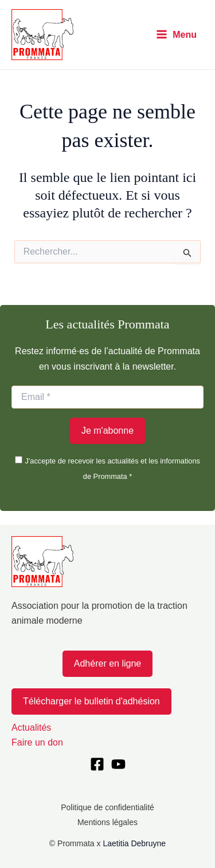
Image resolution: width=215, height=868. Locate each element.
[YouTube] (118, 764)
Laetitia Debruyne (134, 843)
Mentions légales (107, 822)
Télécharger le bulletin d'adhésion (91, 701)
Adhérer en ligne (107, 663)
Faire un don (37, 742)
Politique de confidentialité (107, 807)
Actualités (31, 728)
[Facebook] (97, 764)
